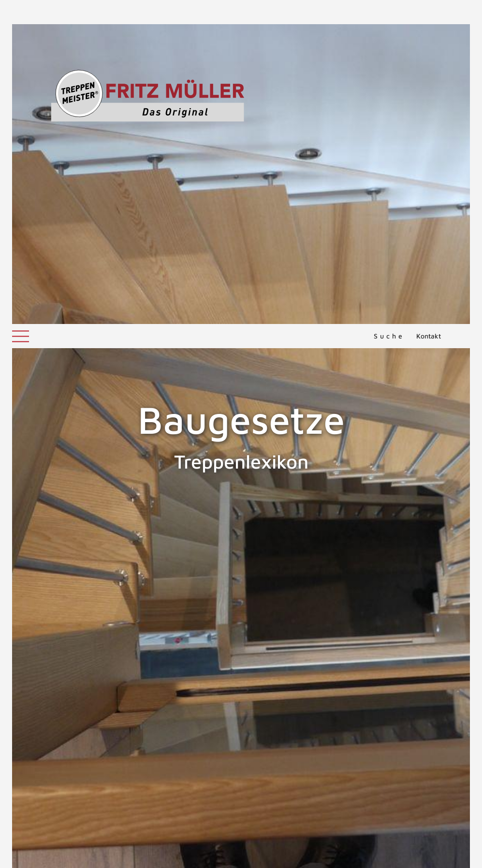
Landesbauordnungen (70, 639)
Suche (389, 12)
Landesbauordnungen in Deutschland (98, 662)
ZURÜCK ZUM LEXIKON (83, 704)
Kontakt (429, 12)
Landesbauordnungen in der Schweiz (97, 651)
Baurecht (49, 628)
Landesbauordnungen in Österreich (94, 674)
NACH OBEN (241, 749)
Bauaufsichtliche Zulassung (59, 573)
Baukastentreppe (443, 573)
